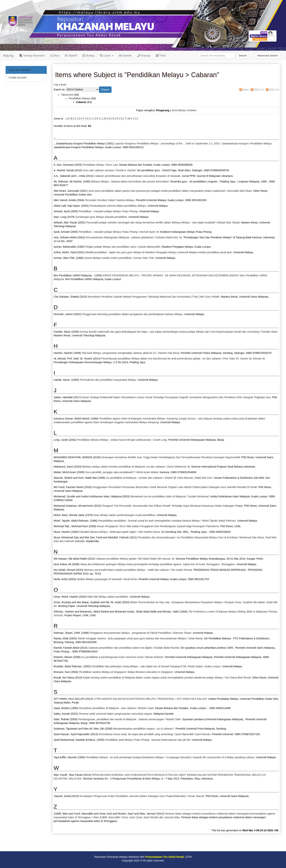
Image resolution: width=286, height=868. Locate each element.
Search (243, 56)
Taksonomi (67, 95)
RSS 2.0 (274, 90)
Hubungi (144, 56)
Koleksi (192, 110)
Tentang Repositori (32, 56)
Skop (55, 56)
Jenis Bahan (179, 110)
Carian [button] (107, 56)
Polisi (161, 56)
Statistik (125, 56)
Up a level (60, 85)
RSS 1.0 (259, 90)
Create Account (18, 78)
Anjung (8, 56)
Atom (246, 90)
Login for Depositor (20, 70)
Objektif (71, 56)
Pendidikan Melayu (80, 98)
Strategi (89, 56)
